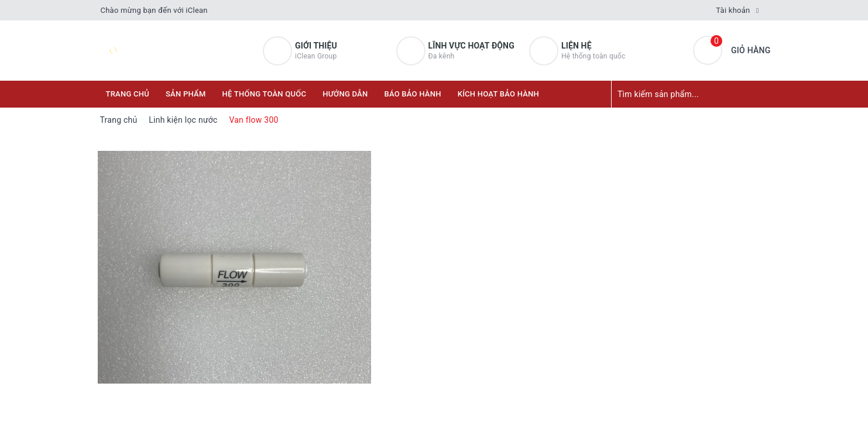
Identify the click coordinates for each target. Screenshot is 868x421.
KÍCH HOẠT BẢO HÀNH (498, 94)
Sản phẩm (186, 94)
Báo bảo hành (412, 94)
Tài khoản (733, 10)
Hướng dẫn (345, 94)
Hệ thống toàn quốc (265, 94)
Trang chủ (128, 94)
